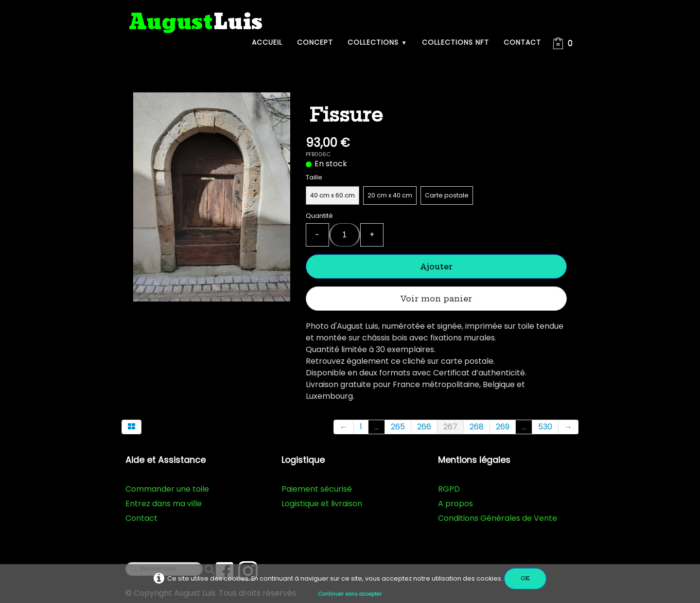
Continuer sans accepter (350, 594)
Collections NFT (455, 42)
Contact (522, 42)
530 (545, 427)
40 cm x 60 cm (332, 195)
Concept (315, 42)
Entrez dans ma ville (164, 504)
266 (424, 427)
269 (503, 427)
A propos (455, 504)
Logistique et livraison (322, 504)
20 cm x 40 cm (390, 195)
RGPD (449, 489)
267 (450, 427)
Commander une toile (167, 489)
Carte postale (447, 195)
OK (525, 578)
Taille (314, 177)
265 (398, 427)
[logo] (196, 23)
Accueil (267, 42)
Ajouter (436, 266)
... (376, 427)
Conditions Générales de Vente (498, 518)
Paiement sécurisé (317, 489)
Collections (377, 42)
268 (477, 427)
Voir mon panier (436, 299)
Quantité (319, 216)
